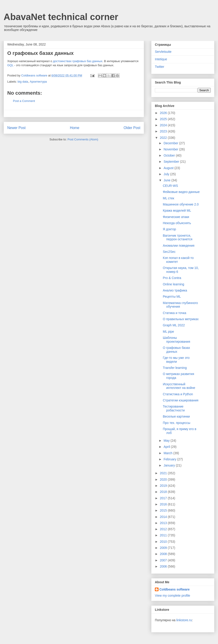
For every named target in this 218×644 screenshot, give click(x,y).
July (167, 174)
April (167, 447)
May (167, 441)
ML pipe (168, 332)
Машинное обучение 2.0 (181, 204)
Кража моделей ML (177, 210)
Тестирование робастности (174, 408)
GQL (10, 65)
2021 (164, 473)
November (171, 149)
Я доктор (169, 229)
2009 (164, 548)
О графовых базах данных (176, 350)
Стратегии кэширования (181, 400)
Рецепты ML (172, 297)
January (170, 465)
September (172, 162)
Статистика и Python (178, 394)
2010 (164, 542)
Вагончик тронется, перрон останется (178, 237)
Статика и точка (175, 313)
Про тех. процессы (177, 423)
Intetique (161, 59)
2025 (164, 119)
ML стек (168, 198)
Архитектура (38, 82)
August (169, 168)
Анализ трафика (175, 290)
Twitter (160, 67)
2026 (164, 113)
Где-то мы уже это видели (176, 360)
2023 (164, 131)
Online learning (173, 284)
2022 (164, 138)
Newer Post (16, 128)
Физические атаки (176, 217)
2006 (164, 566)
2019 (164, 486)
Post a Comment (24, 101)
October (170, 155)
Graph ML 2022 (174, 325)
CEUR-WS (170, 186)
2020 (164, 479)
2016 (164, 504)
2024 (164, 125)
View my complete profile (172, 596)
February (170, 459)
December (171, 143)
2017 (164, 498)
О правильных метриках (181, 319)
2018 (164, 492)
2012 (164, 529)
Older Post (132, 128)
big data (23, 82)
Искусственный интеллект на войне (179, 386)
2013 (164, 523)
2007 (164, 560)
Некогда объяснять (177, 223)
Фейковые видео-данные (181, 192)
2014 (164, 517)
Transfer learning (175, 368)
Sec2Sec (169, 252)
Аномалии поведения (179, 246)
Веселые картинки (176, 416)
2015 (164, 510)
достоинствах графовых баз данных (78, 61)
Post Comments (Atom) (83, 139)
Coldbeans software (175, 589)
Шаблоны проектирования (176, 340)
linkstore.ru (184, 620)
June (167, 180)
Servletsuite (163, 52)
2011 (164, 535)
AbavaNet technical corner (61, 17)
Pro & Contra (172, 278)
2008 (164, 554)
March (168, 453)
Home (75, 128)
